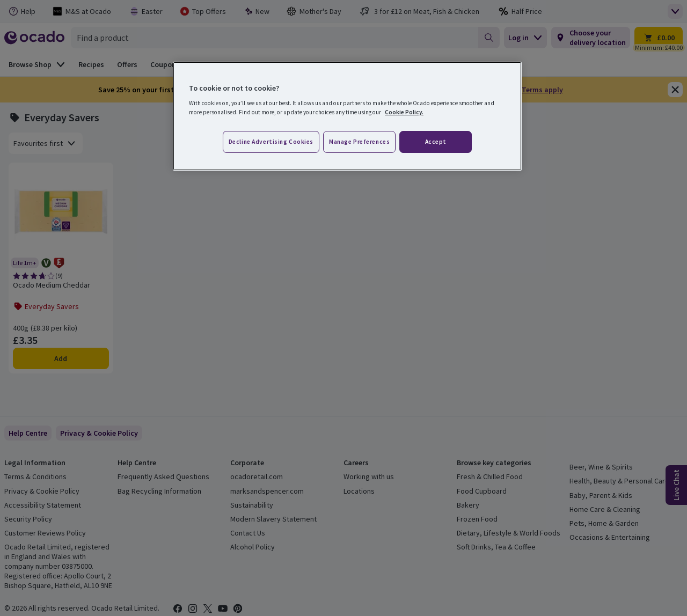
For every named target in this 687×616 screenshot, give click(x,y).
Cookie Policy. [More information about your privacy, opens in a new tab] (404, 112)
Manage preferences (359, 142)
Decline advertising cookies (271, 142)
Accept (436, 142)
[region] (347, 116)
